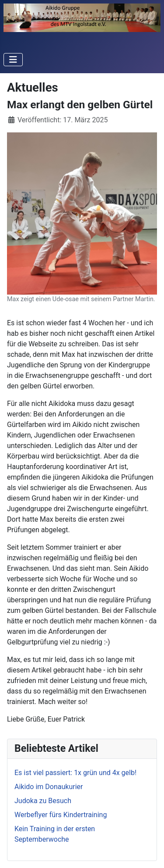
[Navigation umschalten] (13, 60)
